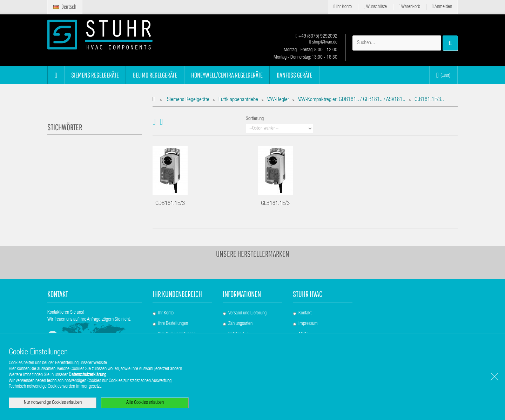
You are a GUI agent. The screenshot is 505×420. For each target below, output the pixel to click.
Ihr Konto (343, 7)
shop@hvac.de (323, 42)
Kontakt (305, 313)
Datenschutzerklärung (87, 375)
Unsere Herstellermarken (253, 254)
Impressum (308, 324)
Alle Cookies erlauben (145, 403)
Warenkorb (409, 7)
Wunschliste (375, 7)
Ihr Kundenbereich (177, 294)
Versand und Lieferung (247, 313)
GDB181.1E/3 (170, 204)
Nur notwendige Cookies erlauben (53, 403)
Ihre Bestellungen (173, 324)
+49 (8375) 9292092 (317, 36)
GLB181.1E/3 (275, 204)
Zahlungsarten (240, 324)
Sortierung (255, 119)
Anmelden (442, 7)
